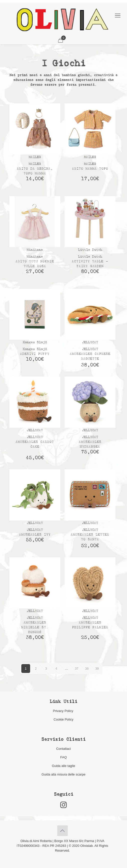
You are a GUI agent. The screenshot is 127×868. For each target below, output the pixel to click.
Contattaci (64, 749)
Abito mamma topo (90, 169)
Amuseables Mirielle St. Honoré (35, 627)
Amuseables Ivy (35, 535)
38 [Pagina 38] (87, 669)
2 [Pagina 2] (36, 669)
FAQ (63, 757)
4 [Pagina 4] (56, 669)
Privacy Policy (64, 711)
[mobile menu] (118, 16)
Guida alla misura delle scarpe (64, 774)
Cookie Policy (64, 719)
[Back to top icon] (62, 831)
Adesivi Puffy (35, 354)
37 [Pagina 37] (77, 669)
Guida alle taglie (63, 766)
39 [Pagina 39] (97, 669)
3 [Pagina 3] (46, 669)
